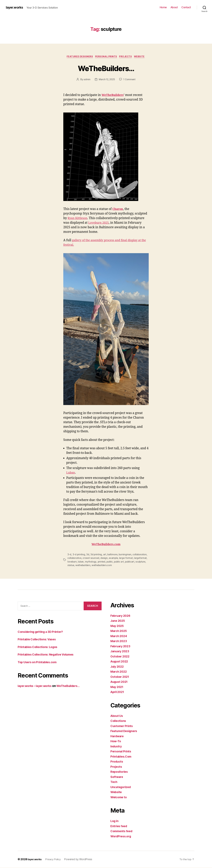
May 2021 (118, 687)
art (105, 555)
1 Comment (130, 80)
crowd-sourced (91, 559)
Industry (117, 747)
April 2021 (118, 692)
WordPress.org (122, 837)
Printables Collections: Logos (39, 647)
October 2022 (121, 657)
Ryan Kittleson (78, 219)
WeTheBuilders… (106, 68)
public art (120, 562)
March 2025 (119, 631)
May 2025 (118, 626)
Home (163, 7)
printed (102, 562)
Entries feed (119, 826)
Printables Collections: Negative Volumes (48, 655)
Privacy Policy (55, 860)
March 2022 (119, 672)
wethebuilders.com (103, 566)
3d (88, 555)
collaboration (141, 555)
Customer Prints (122, 726)
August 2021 (120, 682)
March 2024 (119, 636)
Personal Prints (106, 57)
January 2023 (121, 652)
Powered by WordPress (81, 860)
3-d (69, 555)
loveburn (72, 562)
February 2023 (121, 647)
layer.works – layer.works (37, 686)
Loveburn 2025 (99, 223)
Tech (114, 782)
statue (71, 566)
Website (141, 57)
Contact (186, 7)
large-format (127, 559)
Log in (115, 821)
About (174, 7)
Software (117, 777)
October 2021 (121, 677)
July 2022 (118, 667)
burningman (126, 555)
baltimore (113, 555)
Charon (118, 209)
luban (81, 562)
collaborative (75, 559)
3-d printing (79, 555)
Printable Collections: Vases (38, 640)
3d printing (96, 555)
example (114, 559)
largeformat (142, 559)
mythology (91, 562)
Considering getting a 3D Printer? (42, 632)
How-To (116, 742)
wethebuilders (83, 566)
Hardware (118, 737)
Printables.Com (122, 757)
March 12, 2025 (107, 80)
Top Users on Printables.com (39, 662)
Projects (126, 57)
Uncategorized (121, 787)
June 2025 (118, 621)
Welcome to (119, 798)
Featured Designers (79, 57)
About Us (117, 716)
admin (86, 80)
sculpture (142, 562)
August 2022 (120, 662)
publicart (131, 562)
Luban (71, 473)
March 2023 (119, 641)
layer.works (15, 7)
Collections (119, 721)
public (110, 562)
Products (117, 762)
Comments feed (122, 832)
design (104, 559)
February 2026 (121, 616)
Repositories (120, 772)
